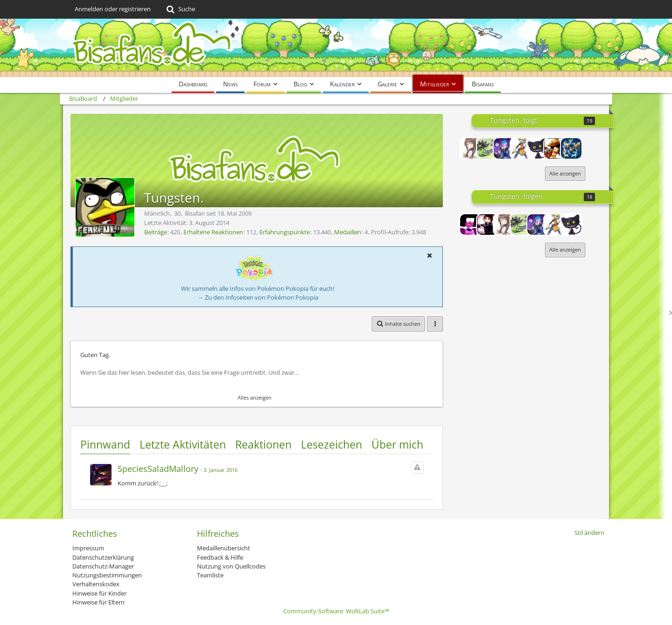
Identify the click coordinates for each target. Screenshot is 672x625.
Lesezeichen (332, 444)
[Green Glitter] (487, 148)
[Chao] (521, 148)
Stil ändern (589, 533)
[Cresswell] (538, 148)
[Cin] (470, 225)
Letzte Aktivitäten (183, 444)
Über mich (397, 444)
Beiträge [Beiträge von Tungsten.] (156, 232)
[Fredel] (571, 148)
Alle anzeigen (565, 173)
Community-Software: (336, 611)
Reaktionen (263, 444)
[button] (429, 255)
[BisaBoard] (336, 48)
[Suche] (180, 9)
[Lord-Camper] (487, 225)
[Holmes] (554, 148)
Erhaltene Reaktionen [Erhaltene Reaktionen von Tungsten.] (213, 232)
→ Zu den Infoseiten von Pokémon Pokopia (258, 297)
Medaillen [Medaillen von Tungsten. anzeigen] (348, 232)
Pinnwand (105, 444)
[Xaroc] (504, 148)
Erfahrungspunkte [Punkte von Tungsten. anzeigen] (285, 232)
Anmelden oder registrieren (113, 9)
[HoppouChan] (470, 148)
